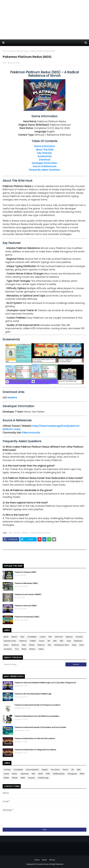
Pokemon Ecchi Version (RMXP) (28, 594)
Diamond (59, 637)
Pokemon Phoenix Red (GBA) (27, 617)
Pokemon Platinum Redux (19, 51)
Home (5, 51)
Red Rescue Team (62, 645)
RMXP (23, 778)
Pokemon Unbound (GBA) (26, 606)
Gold (69, 641)
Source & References (45, 166)
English (45, 770)
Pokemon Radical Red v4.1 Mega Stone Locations (35, 750)
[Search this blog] (34, 664)
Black (6, 637)
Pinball (32, 645)
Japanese (24, 774)
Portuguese (72, 774)
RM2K (82, 774)
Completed (32, 637)
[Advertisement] (44, 20)
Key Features (45, 153)
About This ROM (45, 150)
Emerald (79, 637)
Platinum (25, 533)
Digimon (69, 637)
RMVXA (15, 778)
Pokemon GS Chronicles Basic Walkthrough (33, 694)
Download (45, 160)
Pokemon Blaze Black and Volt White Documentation (37, 716)
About (44, 860)
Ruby (74, 645)
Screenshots (45, 156)
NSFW (40, 774)
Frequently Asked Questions (45, 170)
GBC (62, 641)
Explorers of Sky (10, 641)
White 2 (32, 649)
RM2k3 (6, 778)
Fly (5, 63)
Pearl (24, 645)
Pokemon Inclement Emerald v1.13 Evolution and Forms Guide (40, 727)
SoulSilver (8, 649)
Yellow (41, 649)
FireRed (33, 641)
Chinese (7, 770)
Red (49, 645)
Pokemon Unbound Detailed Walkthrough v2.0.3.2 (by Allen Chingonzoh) (45, 683)
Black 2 (15, 637)
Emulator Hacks (42, 864)
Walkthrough (43, 778)
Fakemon (23, 641)
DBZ (50, 637)
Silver (82, 645)
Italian (15, 774)
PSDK (48, 774)
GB (49, 641)
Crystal (43, 637)
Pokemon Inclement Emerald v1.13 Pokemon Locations (37, 705)
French (65, 770)
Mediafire (12, 398)
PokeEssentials (59, 774)
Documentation (32, 770)
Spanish (31, 778)
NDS (10, 533)
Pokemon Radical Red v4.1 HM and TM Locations (35, 738)
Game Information (44, 146)
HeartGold (78, 641)
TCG (17, 649)
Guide (6, 774)
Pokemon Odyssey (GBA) (25, 572)
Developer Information (44, 163)
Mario (6, 645)
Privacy (52, 860)
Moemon (15, 645)
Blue (22, 637)
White (24, 649)
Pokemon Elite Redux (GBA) (26, 583)
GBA (55, 641)
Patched (17, 533)
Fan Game (55, 770)
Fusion (42, 641)
